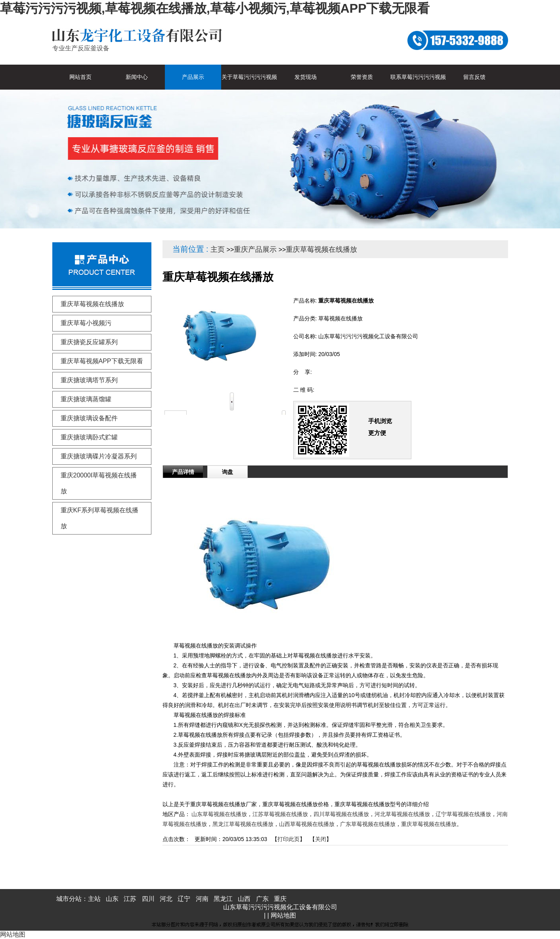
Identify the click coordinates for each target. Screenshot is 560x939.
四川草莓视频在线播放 (341, 814)
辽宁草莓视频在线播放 (463, 814)
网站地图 (283, 915)
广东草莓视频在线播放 (368, 824)
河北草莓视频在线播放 (402, 814)
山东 (112, 899)
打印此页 (289, 839)
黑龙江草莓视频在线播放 (243, 824)
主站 (94, 899)
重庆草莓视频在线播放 (321, 249)
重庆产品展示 (255, 249)
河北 (166, 899)
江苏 (130, 899)
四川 (148, 899)
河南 (202, 899)
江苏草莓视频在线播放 (280, 814)
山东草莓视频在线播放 (219, 814)
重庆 (280, 899)
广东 (262, 899)
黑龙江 (223, 899)
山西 (244, 899)
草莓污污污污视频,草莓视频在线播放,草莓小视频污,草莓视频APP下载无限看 (215, 8)
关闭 (321, 839)
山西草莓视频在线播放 (307, 824)
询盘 (227, 472)
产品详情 (183, 472)
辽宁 (184, 899)
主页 (218, 249)
